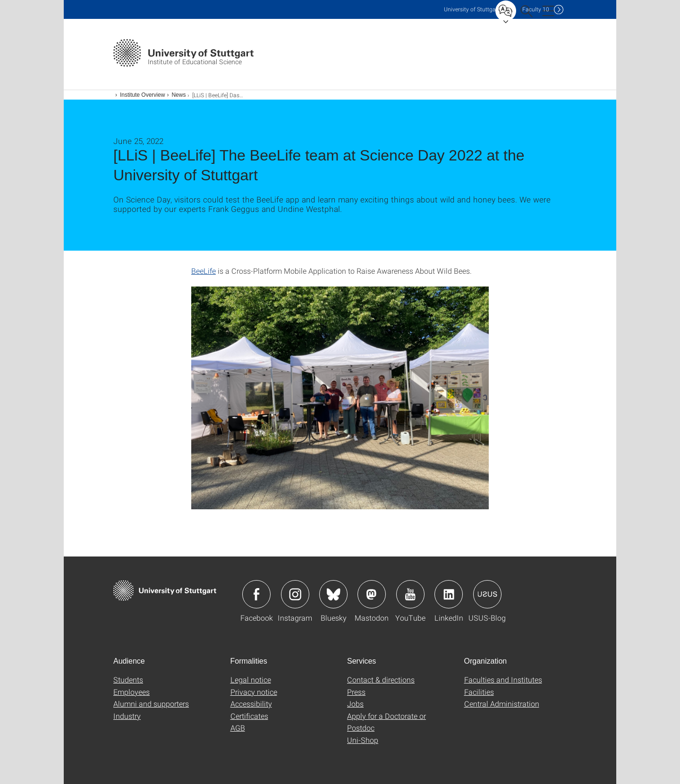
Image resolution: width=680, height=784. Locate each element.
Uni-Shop (363, 740)
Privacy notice (254, 692)
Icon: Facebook (256, 594)
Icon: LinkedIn (449, 594)
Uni (472, 9)
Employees (132, 692)
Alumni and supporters (151, 704)
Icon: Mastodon (372, 594)
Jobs (355, 704)
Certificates (249, 716)
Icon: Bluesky (333, 594)
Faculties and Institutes (503, 679)
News (178, 95)
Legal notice (251, 679)
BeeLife (204, 271)
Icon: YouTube (410, 594)
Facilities (479, 692)
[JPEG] (340, 398)
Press (356, 692)
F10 (536, 9)
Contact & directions (381, 679)
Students (128, 679)
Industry (127, 716)
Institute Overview (142, 95)
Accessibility (251, 704)
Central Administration (502, 704)
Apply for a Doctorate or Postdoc (387, 722)
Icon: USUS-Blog (487, 594)
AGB (238, 728)
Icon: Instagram (295, 594)
